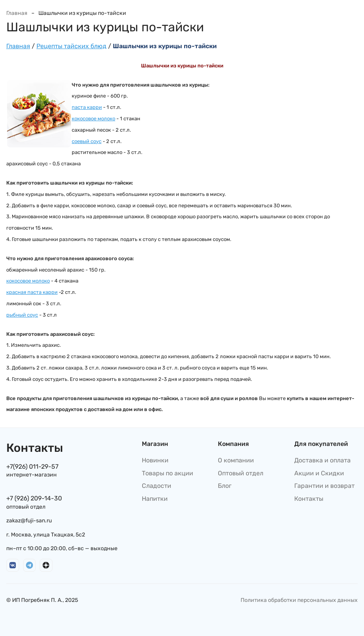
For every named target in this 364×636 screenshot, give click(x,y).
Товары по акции (168, 473)
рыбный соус (22, 315)
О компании (236, 460)
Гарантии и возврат (324, 486)
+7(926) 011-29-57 (32, 467)
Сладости (157, 486)
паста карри (87, 107)
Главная (17, 13)
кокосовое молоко (93, 119)
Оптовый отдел (241, 473)
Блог (225, 486)
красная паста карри (32, 292)
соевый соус (87, 141)
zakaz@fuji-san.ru (29, 521)
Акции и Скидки (319, 473)
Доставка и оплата (322, 460)
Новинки (155, 460)
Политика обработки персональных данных (299, 600)
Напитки (155, 499)
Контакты (309, 499)
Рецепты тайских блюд (72, 46)
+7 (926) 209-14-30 (34, 498)
